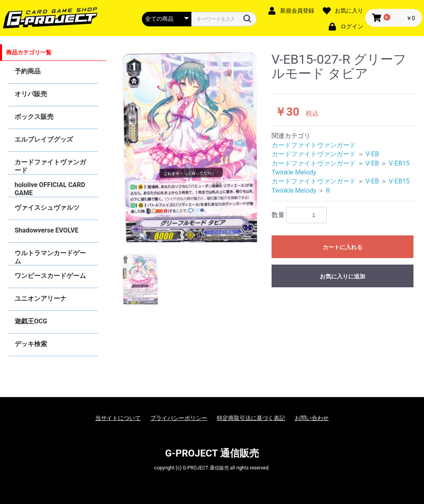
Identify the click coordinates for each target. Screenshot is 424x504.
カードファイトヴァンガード (50, 166)
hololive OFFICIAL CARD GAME (50, 189)
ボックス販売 (34, 117)
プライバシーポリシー (179, 418)
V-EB (372, 154)
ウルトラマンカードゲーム (50, 257)
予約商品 (28, 71)
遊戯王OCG (31, 321)
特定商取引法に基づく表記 (251, 418)
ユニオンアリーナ (41, 298)
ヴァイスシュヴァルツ (47, 208)
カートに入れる (343, 247)
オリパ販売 (31, 94)
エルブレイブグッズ (44, 139)
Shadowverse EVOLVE (46, 230)
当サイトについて (118, 418)
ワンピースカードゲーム (50, 276)
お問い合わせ (312, 418)
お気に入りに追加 (343, 276)
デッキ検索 (31, 344)
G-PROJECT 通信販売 (212, 453)
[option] (190, 147)
